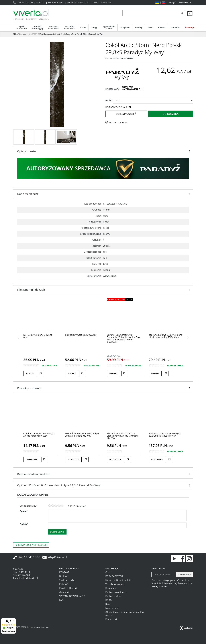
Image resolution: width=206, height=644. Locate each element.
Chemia (162, 27)
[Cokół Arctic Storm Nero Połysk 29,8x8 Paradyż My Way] (39, 435)
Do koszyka (171, 114)
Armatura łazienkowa (54, 27)
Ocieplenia (125, 27)
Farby (83, 27)
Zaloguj (172, 3)
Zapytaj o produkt (118, 122)
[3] (56, 506)
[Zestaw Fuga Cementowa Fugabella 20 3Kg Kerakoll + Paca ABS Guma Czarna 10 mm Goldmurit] (166, 338)
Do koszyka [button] (32, 460)
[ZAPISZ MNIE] (184, 574)
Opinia (24, 511)
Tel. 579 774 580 (22, 575)
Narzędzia (175, 27)
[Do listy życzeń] (41, 373)
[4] (59, 506)
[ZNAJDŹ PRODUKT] (151, 13)
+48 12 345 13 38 (26, 3)
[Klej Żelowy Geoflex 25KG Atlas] (123, 335)
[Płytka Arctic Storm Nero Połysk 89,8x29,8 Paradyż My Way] (165, 435)
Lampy (94, 27)
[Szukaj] (182, 13)
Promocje (190, 27)
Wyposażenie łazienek (109, 27)
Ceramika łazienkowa (70, 27)
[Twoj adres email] (164, 574)
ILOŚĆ (109, 100)
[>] (187, 338)
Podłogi (139, 27)
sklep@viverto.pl (57, 557)
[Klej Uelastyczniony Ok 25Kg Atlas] (80, 336)
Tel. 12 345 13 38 (22, 572)
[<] (20, 338)
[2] (53, 506)
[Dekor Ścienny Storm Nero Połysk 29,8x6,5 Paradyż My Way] (82, 435)
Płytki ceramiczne (21, 27)
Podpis (24, 524)
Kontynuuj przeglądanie (31, 545)
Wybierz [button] (30, 374)
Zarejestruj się (185, 3)
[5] (62, 506)
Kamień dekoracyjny (37, 27)
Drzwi (150, 27)
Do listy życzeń (126, 114)
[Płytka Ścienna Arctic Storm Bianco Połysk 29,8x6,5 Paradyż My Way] (123, 436)
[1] (50, 506)
